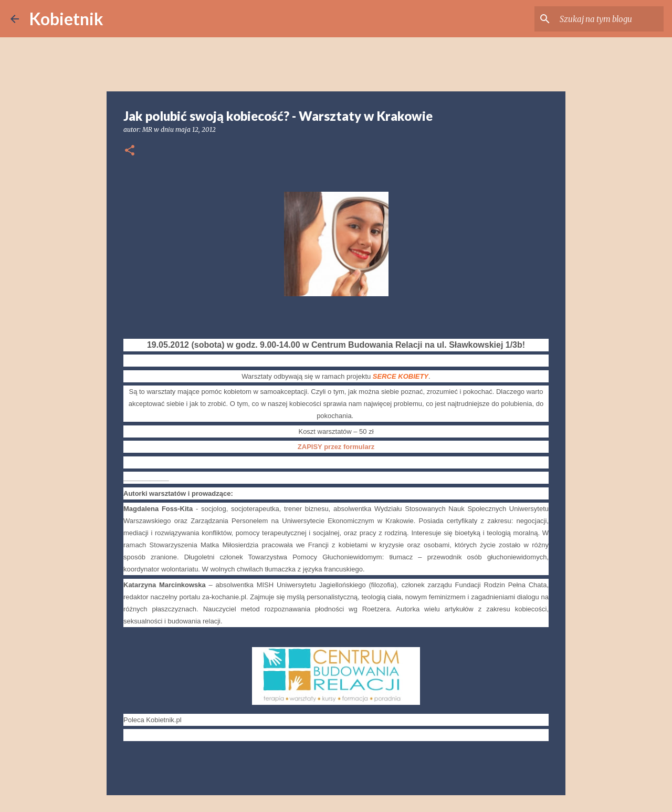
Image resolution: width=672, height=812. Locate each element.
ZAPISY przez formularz (336, 447)
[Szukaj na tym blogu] (608, 19)
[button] (130, 151)
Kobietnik (66, 19)
